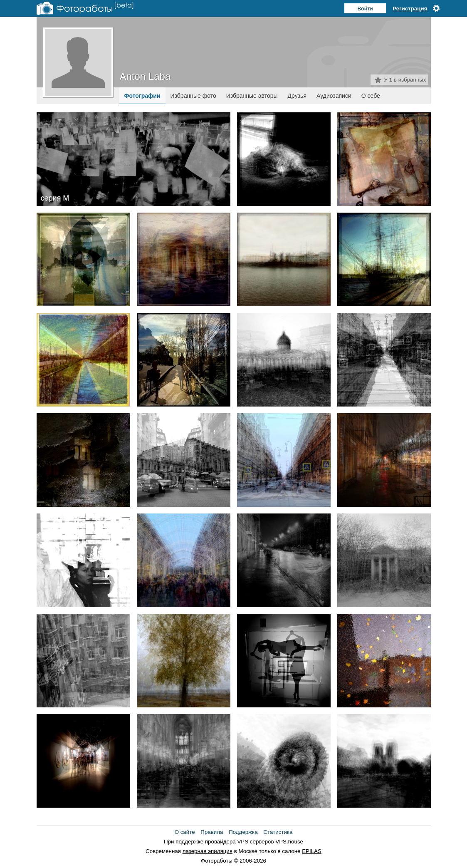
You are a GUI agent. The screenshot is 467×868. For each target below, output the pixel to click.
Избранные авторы (252, 96)
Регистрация (410, 9)
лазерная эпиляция (208, 851)
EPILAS (312, 851)
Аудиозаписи (334, 96)
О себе (371, 96)
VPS (243, 842)
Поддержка (243, 832)
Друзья (297, 96)
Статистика (278, 832)
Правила (212, 832)
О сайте (185, 832)
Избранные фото (193, 96)
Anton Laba (145, 76)
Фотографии (142, 96)
